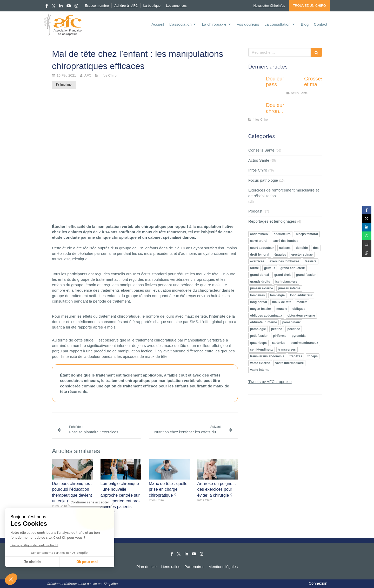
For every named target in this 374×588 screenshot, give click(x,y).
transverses (287, 350)
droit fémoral (260, 255)
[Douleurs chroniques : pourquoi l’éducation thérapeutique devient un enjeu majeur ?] (256, 110)
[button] (11, 579)
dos (316, 248)
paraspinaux (292, 322)
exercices (257, 261)
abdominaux (259, 234)
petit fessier (259, 336)
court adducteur (262, 248)
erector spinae (302, 255)
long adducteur (301, 295)
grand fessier (306, 275)
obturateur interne (263, 322)
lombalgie (277, 295)
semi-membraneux (304, 343)
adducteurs (282, 234)
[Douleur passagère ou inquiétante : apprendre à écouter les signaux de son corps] (256, 84)
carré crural (259, 241)
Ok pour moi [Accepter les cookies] (87, 562)
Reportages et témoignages (272, 221)
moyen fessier (261, 309)
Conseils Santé (261, 150)
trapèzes (296, 356)
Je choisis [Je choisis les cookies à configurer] (32, 562)
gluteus (270, 268)
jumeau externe (262, 288)
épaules (280, 255)
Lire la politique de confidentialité (34, 545)
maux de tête (282, 302)
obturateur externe (301, 316)
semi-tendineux (262, 350)
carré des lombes (285, 241)
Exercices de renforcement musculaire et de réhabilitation (284, 193)
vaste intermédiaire (289, 363)
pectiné (277, 329)
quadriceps (258, 343)
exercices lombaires (285, 261)
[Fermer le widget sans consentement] (90, 502)
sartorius (279, 343)
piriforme (280, 336)
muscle (282, 309)
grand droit (282, 275)
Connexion (318, 583)
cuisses (285, 248)
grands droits (260, 282)
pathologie (258, 329)
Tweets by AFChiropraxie (270, 382)
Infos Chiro (258, 170)
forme (254, 268)
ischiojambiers (286, 282)
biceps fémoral (307, 234)
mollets (302, 302)
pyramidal (299, 336)
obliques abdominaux (266, 316)
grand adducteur (293, 268)
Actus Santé (259, 160)
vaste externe (260, 363)
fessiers (310, 261)
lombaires (258, 295)
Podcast (255, 211)
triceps (313, 356)
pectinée (294, 329)
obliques (299, 309)
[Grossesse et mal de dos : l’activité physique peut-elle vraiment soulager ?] (294, 84)
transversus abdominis (267, 356)
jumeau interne (289, 288)
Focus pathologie (263, 180)
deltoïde (302, 248)
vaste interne (260, 370)
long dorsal (259, 302)
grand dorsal (260, 275)
